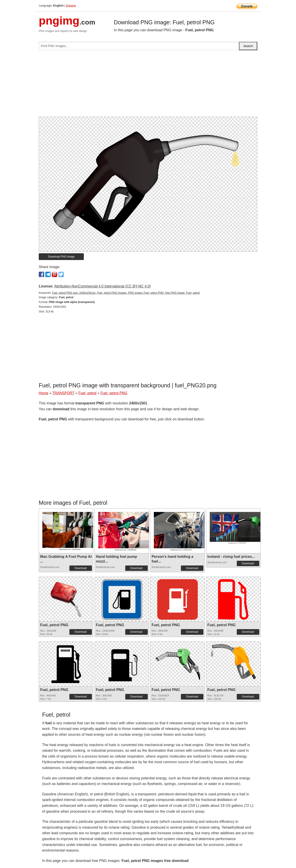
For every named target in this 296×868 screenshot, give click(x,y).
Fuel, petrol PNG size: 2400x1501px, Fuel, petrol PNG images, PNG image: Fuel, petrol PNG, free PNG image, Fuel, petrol (126, 293)
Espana (71, 6)
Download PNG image (61, 257)
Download (81, 568)
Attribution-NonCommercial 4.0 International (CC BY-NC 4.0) (102, 286)
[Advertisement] (148, 85)
